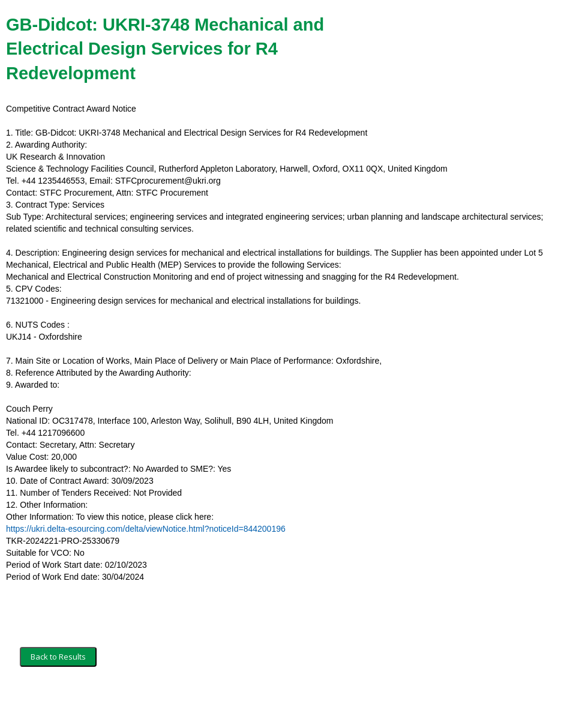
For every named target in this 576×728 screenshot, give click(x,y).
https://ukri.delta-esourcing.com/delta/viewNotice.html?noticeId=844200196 (146, 529)
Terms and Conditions (59, 702)
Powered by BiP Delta (243, 702)
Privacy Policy (171, 702)
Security (121, 702)
